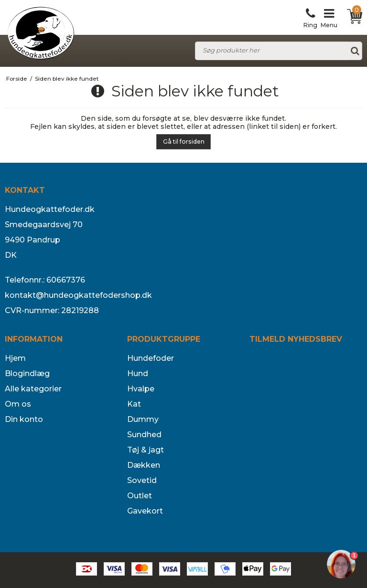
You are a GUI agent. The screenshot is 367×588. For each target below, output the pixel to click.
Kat (134, 404)
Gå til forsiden (184, 142)
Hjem (15, 358)
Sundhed (144, 435)
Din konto (24, 419)
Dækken (144, 465)
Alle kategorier (33, 389)
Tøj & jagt (146, 450)
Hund (138, 373)
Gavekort (145, 511)
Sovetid (142, 480)
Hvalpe (141, 389)
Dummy (143, 419)
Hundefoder (151, 358)
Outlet (140, 496)
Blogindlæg (27, 373)
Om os (18, 404)
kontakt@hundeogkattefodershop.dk (78, 295)
